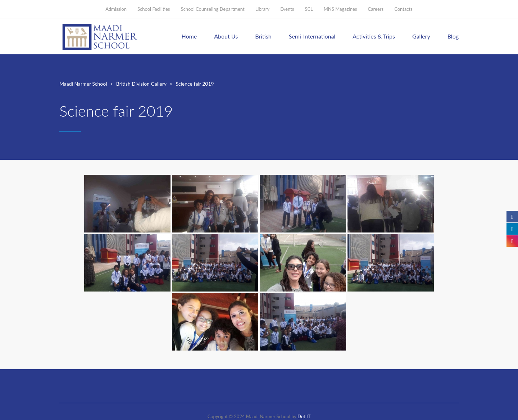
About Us (226, 36)
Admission (116, 9)
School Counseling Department (212, 9)
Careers (376, 9)
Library (263, 9)
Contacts (403, 9)
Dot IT (304, 416)
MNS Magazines (340, 9)
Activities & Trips (374, 36)
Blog (453, 36)
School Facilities (154, 9)
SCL (309, 9)
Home (189, 36)
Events (287, 9)
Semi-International (312, 36)
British (263, 36)
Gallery (421, 36)
